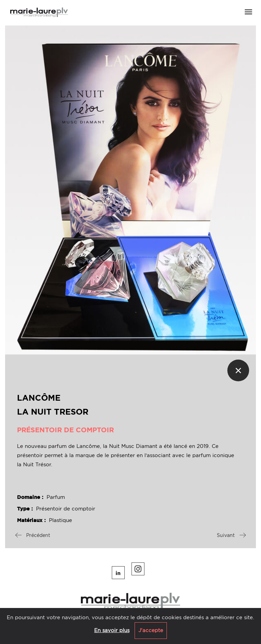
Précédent (33, 535)
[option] (130, 190)
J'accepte (151, 630)
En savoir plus (112, 630)
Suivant (231, 535)
